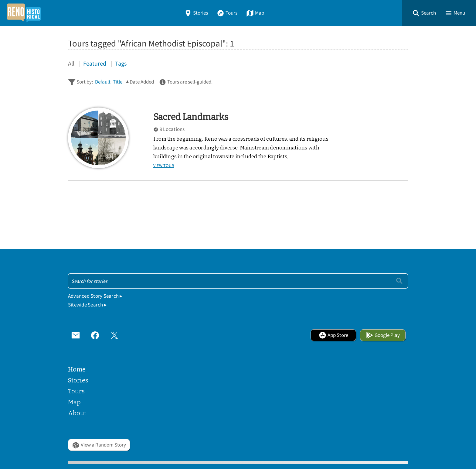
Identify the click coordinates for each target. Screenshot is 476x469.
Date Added (142, 82)
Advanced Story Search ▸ (95, 296)
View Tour (164, 166)
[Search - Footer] (238, 281)
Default (103, 82)
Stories (196, 13)
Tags (121, 63)
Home (77, 369)
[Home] (24, 13)
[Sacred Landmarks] (98, 138)
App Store (333, 335)
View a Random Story (99, 445)
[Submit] (399, 281)
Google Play (383, 335)
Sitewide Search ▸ (87, 305)
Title (118, 82)
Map (255, 13)
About (77, 413)
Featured (95, 63)
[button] (424, 13)
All (71, 63)
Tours (227, 13)
